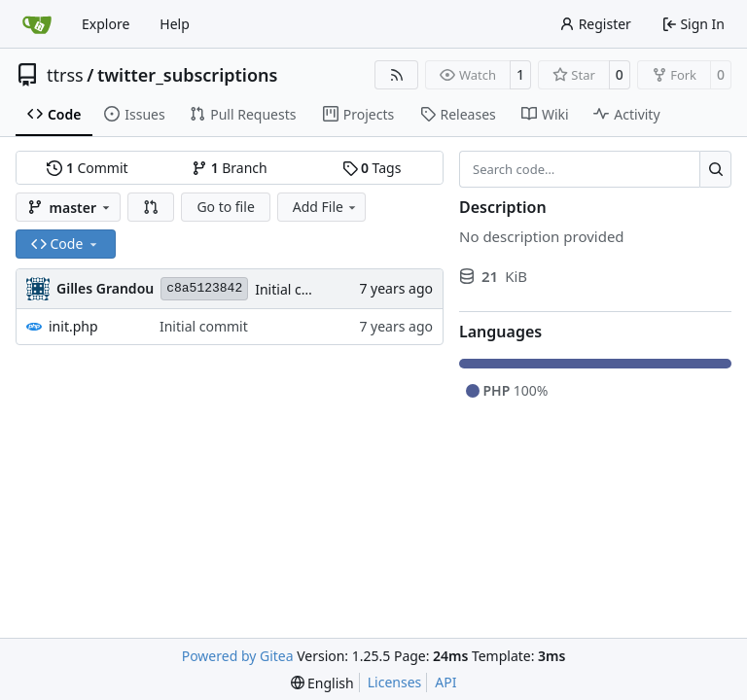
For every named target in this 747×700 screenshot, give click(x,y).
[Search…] (715, 169)
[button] (151, 207)
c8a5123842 (204, 288)
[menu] (322, 683)
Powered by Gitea (238, 656)
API (445, 682)
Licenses (395, 682)
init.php (73, 326)
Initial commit (299, 289)
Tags (372, 168)
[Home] (37, 24)
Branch (230, 168)
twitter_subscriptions (188, 75)
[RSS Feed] (397, 75)
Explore (106, 24)
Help (175, 24)
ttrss (65, 75)
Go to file (225, 207)
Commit (87, 168)
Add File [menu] (326, 207)
